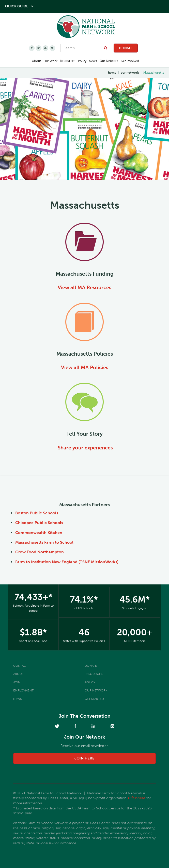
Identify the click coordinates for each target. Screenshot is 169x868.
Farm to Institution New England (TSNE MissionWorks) (67, 562)
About (18, 674)
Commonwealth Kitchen (39, 533)
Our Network (109, 61)
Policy (90, 682)
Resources (68, 61)
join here (84, 758)
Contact (20, 666)
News (17, 699)
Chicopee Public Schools (39, 523)
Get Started (94, 699)
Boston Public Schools (37, 513)
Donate (126, 48)
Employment (23, 690)
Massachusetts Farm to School (44, 542)
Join (17, 682)
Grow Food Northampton (40, 552)
